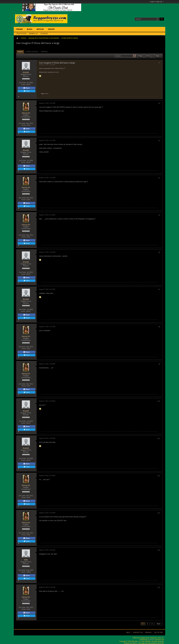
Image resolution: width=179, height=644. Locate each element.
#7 (159, 290)
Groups (51, 29)
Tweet (27, 91)
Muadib (26, 72)
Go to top (159, 633)
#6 (159, 252)
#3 (159, 141)
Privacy (148, 633)
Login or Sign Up (157, 2)
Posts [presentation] (20, 52)
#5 (159, 215)
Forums (19, 29)
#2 (159, 103)
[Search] (147, 19)
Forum (23, 38)
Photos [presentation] (44, 52)
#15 (159, 587)
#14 (159, 550)
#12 (159, 476)
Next (159, 624)
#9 (159, 364)
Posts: (23, 85)
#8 (159, 327)
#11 (159, 439)
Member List (33, 34)
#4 (159, 178)
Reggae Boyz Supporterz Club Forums (44, 38)
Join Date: (23, 83)
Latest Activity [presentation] (32, 52)
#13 (159, 513)
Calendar (44, 34)
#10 (159, 401)
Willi (26, 560)
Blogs (30, 29)
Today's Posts (21, 34)
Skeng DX (26, 113)
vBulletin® (151, 640)
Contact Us (138, 633)
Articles (40, 29)
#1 (159, 63)
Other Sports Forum (70, 38)
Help (128, 633)
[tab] (20, 52)
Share (27, 88)
